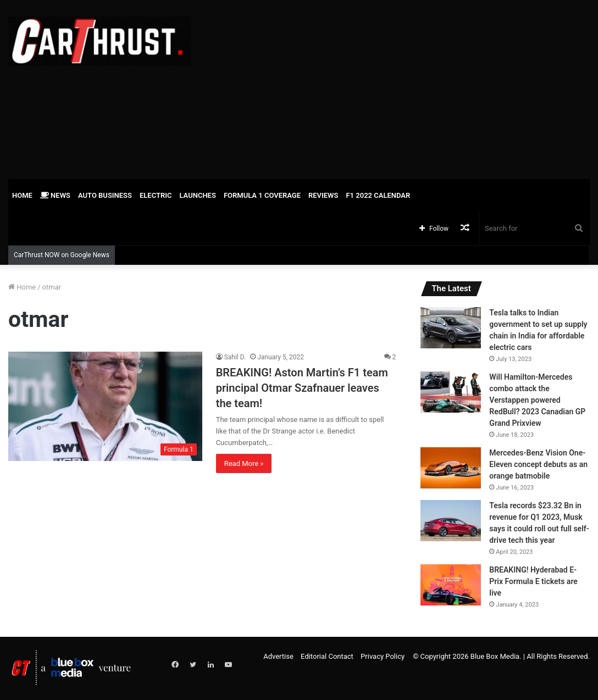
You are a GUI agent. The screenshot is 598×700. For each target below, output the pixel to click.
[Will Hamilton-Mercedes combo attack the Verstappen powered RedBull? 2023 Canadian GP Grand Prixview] (451, 392)
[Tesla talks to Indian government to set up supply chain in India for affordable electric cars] (451, 328)
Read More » (244, 463)
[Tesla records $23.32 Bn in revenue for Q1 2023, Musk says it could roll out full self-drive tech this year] (451, 521)
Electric (156, 195)
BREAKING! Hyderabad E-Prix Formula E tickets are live (533, 581)
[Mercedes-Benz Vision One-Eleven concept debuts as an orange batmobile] (451, 468)
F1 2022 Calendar (378, 195)
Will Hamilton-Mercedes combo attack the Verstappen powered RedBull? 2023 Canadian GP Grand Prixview (537, 400)
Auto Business (105, 195)
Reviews (323, 195)
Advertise (278, 656)
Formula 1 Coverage (262, 195)
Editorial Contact (327, 656)
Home (22, 195)
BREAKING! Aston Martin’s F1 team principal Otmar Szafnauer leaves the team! (302, 388)
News (55, 195)
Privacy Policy (383, 656)
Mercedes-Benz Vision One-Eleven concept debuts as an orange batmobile (538, 464)
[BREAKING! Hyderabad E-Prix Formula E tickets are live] (451, 585)
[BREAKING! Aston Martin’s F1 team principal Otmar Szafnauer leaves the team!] (105, 406)
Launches (197, 195)
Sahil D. (235, 357)
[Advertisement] (403, 88)
